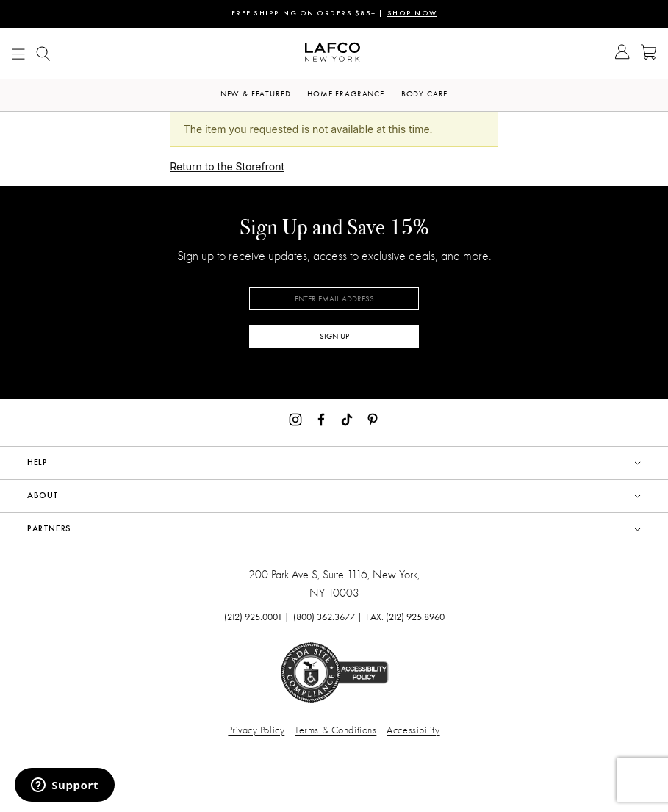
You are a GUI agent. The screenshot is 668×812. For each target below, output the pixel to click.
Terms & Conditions (335, 730)
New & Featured (256, 94)
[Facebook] (321, 418)
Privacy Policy (256, 730)
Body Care (425, 94)
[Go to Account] (622, 54)
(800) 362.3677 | (328, 617)
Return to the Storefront (227, 166)
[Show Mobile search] (43, 54)
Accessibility (413, 730)
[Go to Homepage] (333, 54)
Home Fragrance (346, 94)
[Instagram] (295, 418)
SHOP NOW (412, 14)
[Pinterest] (373, 418)
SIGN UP (334, 336)
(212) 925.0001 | (257, 617)
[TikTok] (347, 418)
